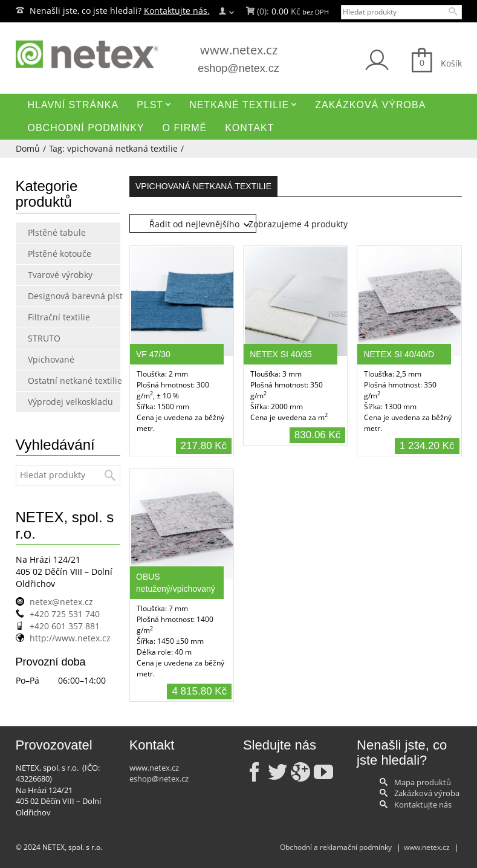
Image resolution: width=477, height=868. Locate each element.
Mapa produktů (423, 782)
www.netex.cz (239, 50)
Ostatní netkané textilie (53, 381)
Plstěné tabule (53, 232)
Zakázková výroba (427, 793)
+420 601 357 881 (65, 626)
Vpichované (51, 359)
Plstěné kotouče (53, 254)
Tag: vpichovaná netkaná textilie (113, 148)
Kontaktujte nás (423, 805)
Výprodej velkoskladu (53, 402)
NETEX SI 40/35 (281, 354)
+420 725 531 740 (65, 614)
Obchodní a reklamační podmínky (336, 847)
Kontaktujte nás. (177, 11)
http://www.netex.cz (70, 638)
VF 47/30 (153, 354)
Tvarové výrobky (53, 275)
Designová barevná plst (53, 296)
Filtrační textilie (53, 317)
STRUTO (44, 338)
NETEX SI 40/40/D (399, 354)
